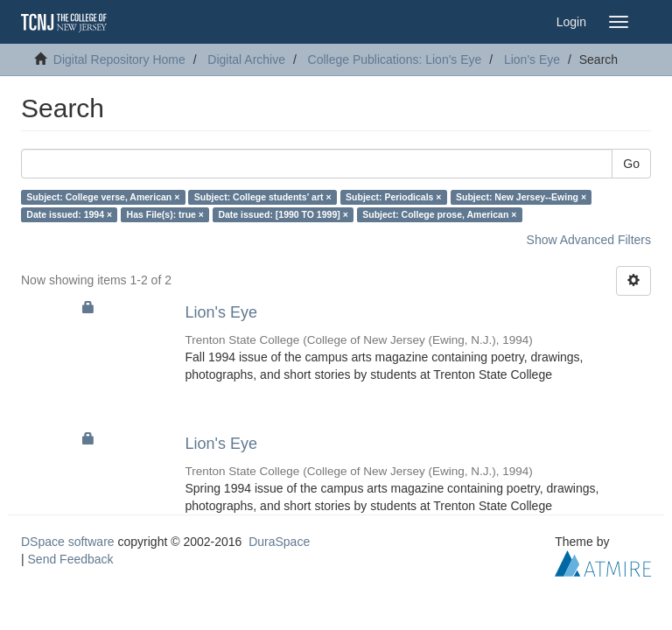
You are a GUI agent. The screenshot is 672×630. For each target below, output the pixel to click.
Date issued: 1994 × (69, 214)
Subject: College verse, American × (103, 197)
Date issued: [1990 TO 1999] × (283, 214)
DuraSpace (279, 542)
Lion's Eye (532, 59)
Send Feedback (71, 559)
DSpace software (68, 542)
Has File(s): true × (165, 214)
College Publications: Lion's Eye (395, 59)
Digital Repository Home (119, 59)
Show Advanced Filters (589, 240)
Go (631, 164)
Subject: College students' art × (263, 197)
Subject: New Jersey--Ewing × (521, 197)
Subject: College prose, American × (439, 214)
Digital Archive (246, 59)
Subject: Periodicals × (393, 197)
